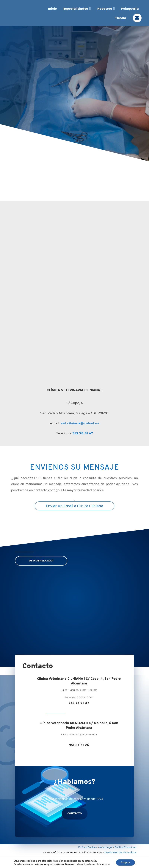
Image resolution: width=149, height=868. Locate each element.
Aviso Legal (106, 847)
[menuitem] (52, 9)
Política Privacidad (126, 847)
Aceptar (125, 862)
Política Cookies (88, 847)
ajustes (105, 864)
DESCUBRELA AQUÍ (41, 561)
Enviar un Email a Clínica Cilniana (74, 506)
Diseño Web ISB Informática (120, 852)
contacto (75, 813)
